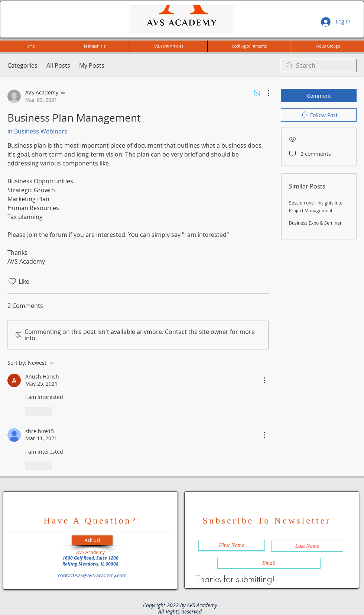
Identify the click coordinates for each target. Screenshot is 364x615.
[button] (92, 540)
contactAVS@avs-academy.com (92, 575)
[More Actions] (264, 93)
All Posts (58, 65)
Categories (22, 65)
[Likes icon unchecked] (12, 281)
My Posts (92, 65)
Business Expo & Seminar (315, 223)
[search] (319, 65)
